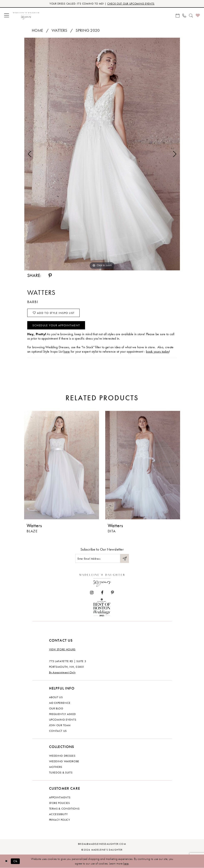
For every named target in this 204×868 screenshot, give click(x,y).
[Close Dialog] (6, 861)
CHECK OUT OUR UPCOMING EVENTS (131, 4)
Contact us (58, 731)
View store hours (62, 649)
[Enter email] (102, 558)
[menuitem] (7, 15)
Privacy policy (60, 820)
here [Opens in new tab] (67, 351)
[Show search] (191, 15)
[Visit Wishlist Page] (198, 15)
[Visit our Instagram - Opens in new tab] (92, 593)
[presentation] (62, 465)
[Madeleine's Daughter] (102, 579)
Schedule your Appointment (56, 325)
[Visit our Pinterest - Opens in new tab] (113, 593)
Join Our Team (60, 725)
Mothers (56, 767)
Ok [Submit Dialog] (15, 861)
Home (38, 30)
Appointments (60, 797)
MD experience (60, 703)
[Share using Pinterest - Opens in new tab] (50, 276)
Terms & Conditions (64, 809)
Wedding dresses (62, 756)
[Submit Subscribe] (124, 558)
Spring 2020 (88, 30)
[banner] (26, 15)
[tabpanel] (102, 154)
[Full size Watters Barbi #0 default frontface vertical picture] (102, 154)
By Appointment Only (62, 672)
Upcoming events (63, 720)
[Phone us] (184, 15)
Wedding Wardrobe (64, 761)
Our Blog (56, 708)
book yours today (158, 351)
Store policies (59, 803)
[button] (7, 15)
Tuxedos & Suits (61, 772)
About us (56, 697)
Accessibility (58, 814)
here (126, 863)
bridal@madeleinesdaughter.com (102, 844)
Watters (59, 30)
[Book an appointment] (178, 15)
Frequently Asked (62, 714)
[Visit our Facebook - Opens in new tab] (102, 593)
